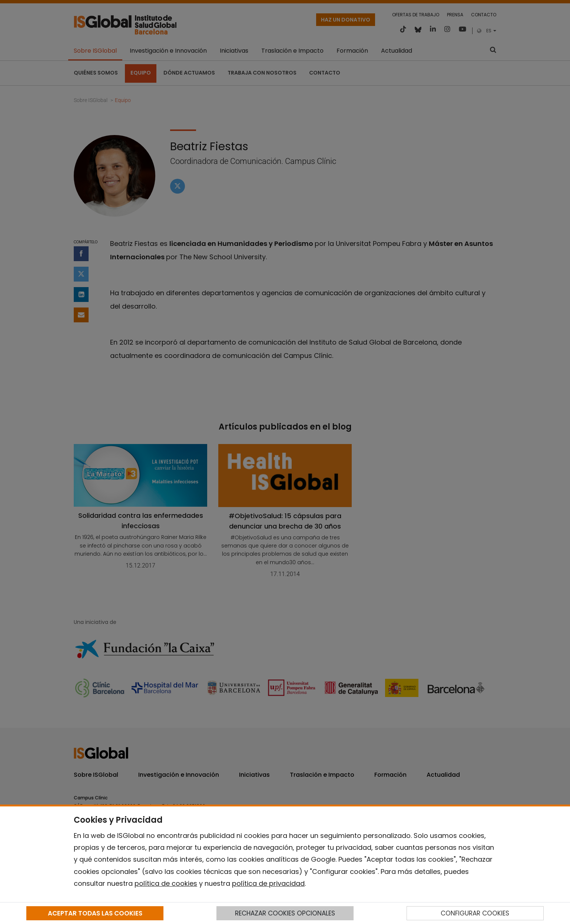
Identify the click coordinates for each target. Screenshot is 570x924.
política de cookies (166, 883)
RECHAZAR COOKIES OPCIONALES (285, 913)
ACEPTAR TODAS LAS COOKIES (95, 913)
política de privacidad (268, 883)
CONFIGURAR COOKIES (475, 913)
